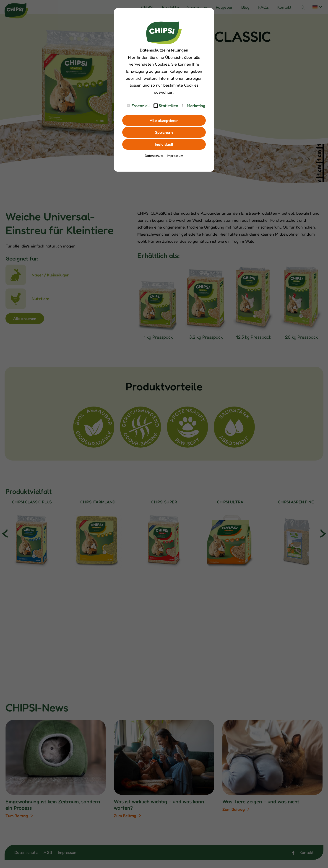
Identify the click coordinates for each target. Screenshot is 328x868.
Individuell (164, 145)
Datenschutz (154, 156)
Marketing (196, 106)
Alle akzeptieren (164, 121)
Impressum (175, 156)
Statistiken (168, 106)
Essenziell (141, 106)
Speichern (164, 133)
